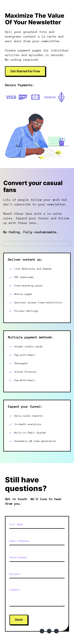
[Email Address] (37, 541)
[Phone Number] (37, 558)
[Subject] (37, 574)
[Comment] (37, 597)
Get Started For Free (25, 71)
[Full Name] (37, 525)
